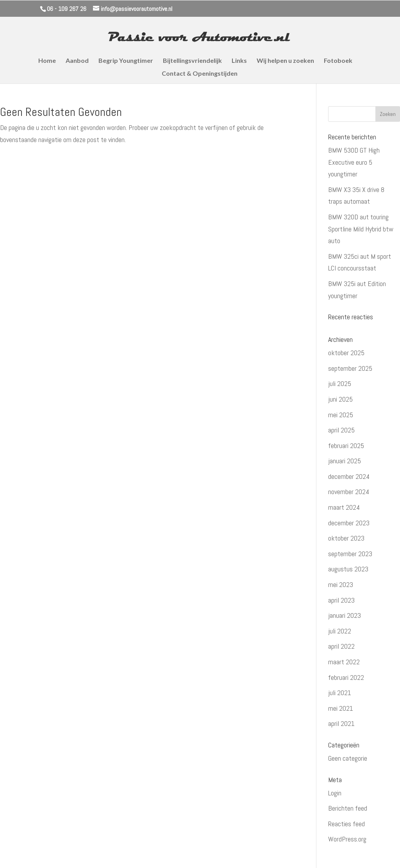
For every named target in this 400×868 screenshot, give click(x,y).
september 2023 (350, 554)
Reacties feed (346, 824)
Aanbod (77, 61)
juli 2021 (340, 693)
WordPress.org (347, 839)
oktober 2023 (346, 538)
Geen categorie (348, 758)
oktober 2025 (346, 353)
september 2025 (350, 368)
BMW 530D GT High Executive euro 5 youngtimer (354, 162)
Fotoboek (338, 61)
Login (335, 793)
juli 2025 (340, 383)
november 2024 (349, 492)
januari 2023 (345, 615)
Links (239, 61)
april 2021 (341, 723)
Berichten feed (348, 808)
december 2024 (349, 476)
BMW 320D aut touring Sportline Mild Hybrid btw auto (361, 229)
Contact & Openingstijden (200, 74)
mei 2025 (341, 415)
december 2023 (349, 523)
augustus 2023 (348, 569)
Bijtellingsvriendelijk (192, 61)
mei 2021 (341, 708)
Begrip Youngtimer (126, 61)
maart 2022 (344, 662)
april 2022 (341, 646)
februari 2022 (346, 677)
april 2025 (341, 430)
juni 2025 (340, 399)
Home (47, 61)
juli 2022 (340, 631)
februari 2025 (346, 446)
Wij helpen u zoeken (285, 61)
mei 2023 (341, 584)
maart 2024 (344, 507)
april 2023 (341, 600)
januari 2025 (345, 461)
